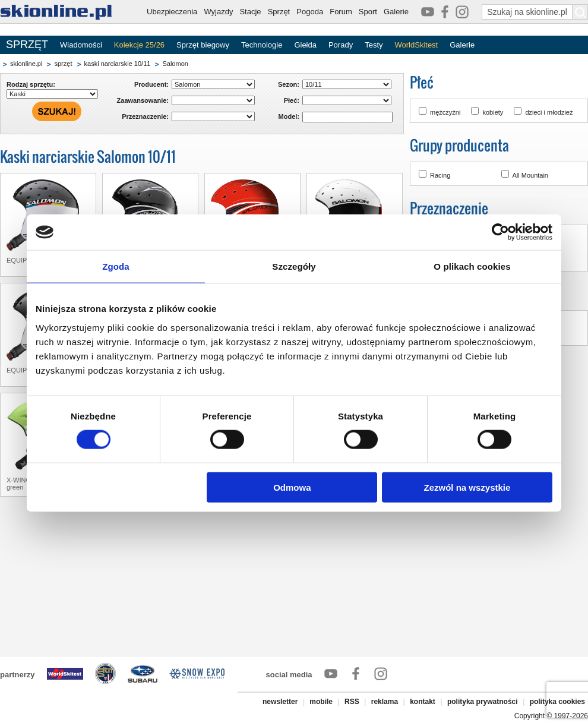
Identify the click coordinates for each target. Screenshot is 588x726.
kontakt (423, 702)
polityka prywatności (483, 702)
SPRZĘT (27, 45)
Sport (368, 12)
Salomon (175, 64)
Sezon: (289, 84)
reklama (385, 702)
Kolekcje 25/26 (139, 45)
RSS (352, 702)
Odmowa (292, 487)
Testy (374, 45)
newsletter (280, 702)
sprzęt (63, 64)
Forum (341, 12)
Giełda (305, 45)
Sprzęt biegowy (203, 45)
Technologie (262, 45)
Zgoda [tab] (116, 266)
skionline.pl (26, 64)
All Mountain (530, 175)
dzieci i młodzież (549, 112)
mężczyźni (445, 112)
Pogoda (310, 12)
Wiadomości (81, 45)
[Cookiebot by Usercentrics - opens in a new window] (500, 232)
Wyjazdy (218, 12)
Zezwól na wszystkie (467, 487)
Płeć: (292, 100)
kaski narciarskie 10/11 (118, 64)
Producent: (151, 84)
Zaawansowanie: (143, 100)
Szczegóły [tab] (294, 266)
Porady (341, 45)
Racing (440, 175)
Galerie (396, 12)
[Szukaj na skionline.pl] (580, 12)
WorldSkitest (417, 45)
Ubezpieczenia (172, 12)
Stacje (250, 12)
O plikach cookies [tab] (472, 266)
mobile (321, 702)
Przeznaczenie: (145, 116)
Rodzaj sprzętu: (31, 84)
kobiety (493, 112)
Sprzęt (279, 12)
